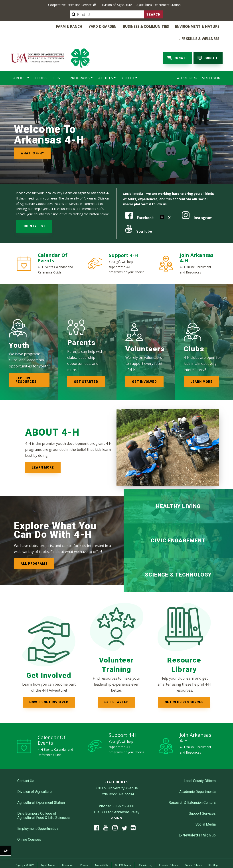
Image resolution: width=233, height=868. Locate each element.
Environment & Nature (154, 26)
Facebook (140, 204)
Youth (128, 65)
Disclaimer (68, 852)
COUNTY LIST (34, 212)
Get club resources (184, 688)
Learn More (43, 454)
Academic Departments (197, 778)
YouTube (139, 217)
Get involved (144, 368)
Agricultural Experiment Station (159, 5)
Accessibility (101, 852)
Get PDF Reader (123, 852)
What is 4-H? (32, 140)
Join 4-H (208, 45)
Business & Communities (106, 26)
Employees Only (117, 858)
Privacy (84, 852)
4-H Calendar (187, 65)
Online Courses (29, 826)
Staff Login (211, 65)
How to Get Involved (49, 688)
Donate (178, 45)
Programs (80, 65)
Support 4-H (123, 241)
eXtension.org (145, 852)
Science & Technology (178, 561)
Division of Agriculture (116, 5)
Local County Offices (200, 767)
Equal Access (48, 852)
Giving (116, 805)
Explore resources (26, 366)
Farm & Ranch (35, 26)
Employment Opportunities (38, 815)
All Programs (34, 550)
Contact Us (26, 767)
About (20, 65)
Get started (86, 368)
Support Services (202, 800)
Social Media (206, 811)
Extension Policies (168, 852)
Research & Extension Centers (192, 789)
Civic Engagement (178, 527)
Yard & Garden (65, 26)
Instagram (197, 204)
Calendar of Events (53, 244)
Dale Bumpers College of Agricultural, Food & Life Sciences (43, 802)
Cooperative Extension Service (72, 5)
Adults (106, 65)
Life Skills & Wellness (200, 26)
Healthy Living (178, 493)
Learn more (201, 368)
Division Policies (193, 852)
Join (57, 65)
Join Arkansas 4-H (197, 244)
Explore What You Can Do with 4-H (55, 517)
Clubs (41, 65)
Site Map (213, 852)
